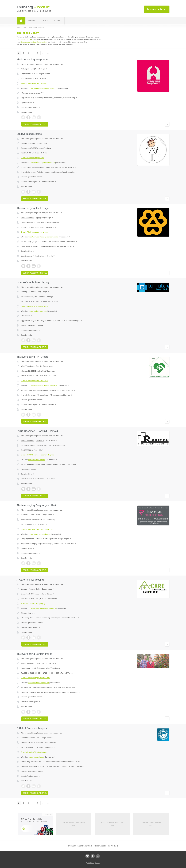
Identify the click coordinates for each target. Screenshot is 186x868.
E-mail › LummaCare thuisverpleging (35, 306)
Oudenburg (40, 663)
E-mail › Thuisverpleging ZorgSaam (34, 83)
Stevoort (32, 143)
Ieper (38, 218)
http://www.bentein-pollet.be (38, 683)
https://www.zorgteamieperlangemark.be (43, 237)
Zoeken (45, 21)
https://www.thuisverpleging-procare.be (42, 385)
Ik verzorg (157, 9)
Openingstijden (28, 102)
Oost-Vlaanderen (28, 515)
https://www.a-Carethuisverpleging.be (42, 608)
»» (48, 53)
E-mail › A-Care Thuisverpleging (33, 604)
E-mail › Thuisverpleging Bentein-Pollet (36, 678)
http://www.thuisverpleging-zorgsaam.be (43, 88)
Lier (32, 69)
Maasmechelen (35, 589)
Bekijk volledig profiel (35, 124)
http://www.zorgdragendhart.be (39, 534)
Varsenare (40, 440)
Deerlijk (39, 366)
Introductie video (49, 182)
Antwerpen (25, 69)
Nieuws (32, 21)
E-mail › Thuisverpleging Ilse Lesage (35, 232)
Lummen (32, 292)
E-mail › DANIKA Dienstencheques (34, 752)
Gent (37, 738)
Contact (58, 21)
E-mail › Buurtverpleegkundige (32, 158)
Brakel (38, 515)
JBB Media (91, 863)
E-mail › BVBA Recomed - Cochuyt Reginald (38, 455)
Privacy (98, 863)
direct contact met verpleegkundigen (34, 42)
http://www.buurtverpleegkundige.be (41, 163)
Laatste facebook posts (31, 107)
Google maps (41, 69)
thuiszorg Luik (26, 39)
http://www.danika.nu (36, 757)
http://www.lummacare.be (37, 311)
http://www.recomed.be (37, 460)
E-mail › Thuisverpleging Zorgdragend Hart (37, 529)
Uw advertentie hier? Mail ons (74, 824)
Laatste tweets (28, 256)
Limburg (24, 143)
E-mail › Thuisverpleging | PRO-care (35, 381)
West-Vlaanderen (28, 218)
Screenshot (65, 88)
